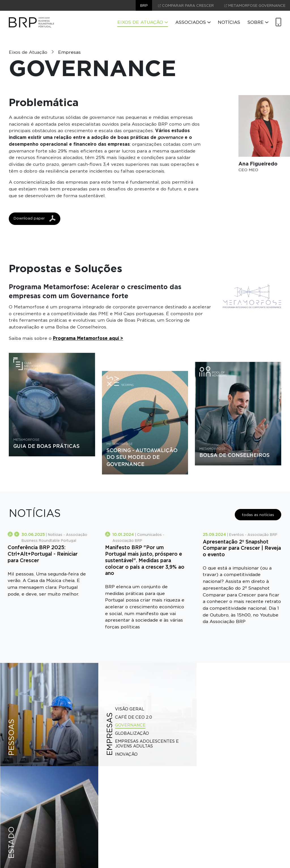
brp (144, 6)
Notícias (229, 22)
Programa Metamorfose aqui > (88, 338)
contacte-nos (145, 823)
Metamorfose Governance (255, 6)
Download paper (35, 218)
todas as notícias (258, 515)
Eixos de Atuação (143, 22)
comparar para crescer (186, 6)
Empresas (69, 52)
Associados (193, 22)
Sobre (258, 22)
